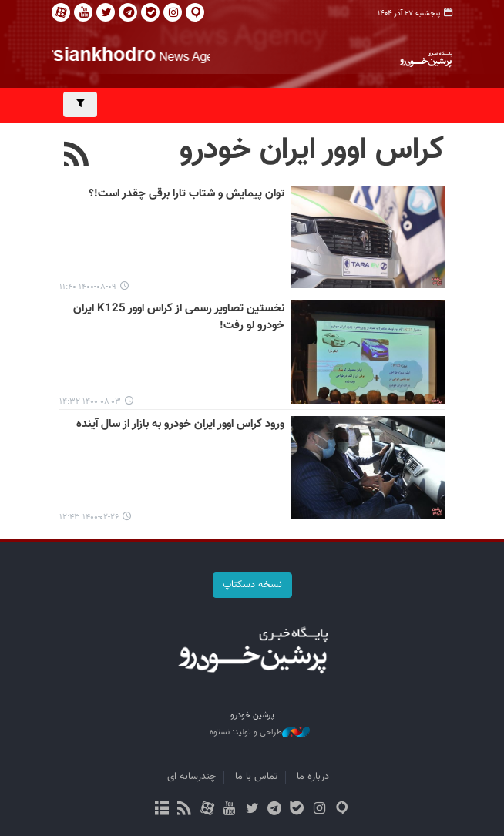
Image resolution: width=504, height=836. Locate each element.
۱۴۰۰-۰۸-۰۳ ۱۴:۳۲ (90, 402)
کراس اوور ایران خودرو (312, 150)
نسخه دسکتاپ (252, 585)
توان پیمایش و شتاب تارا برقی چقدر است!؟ (186, 194)
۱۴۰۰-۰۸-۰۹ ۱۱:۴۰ (88, 287)
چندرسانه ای (192, 777)
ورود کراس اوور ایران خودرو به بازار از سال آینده (180, 425)
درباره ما (313, 777)
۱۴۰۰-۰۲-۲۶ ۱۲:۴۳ (89, 517)
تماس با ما (256, 777)
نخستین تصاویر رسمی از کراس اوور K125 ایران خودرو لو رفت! (179, 317)
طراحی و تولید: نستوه (260, 733)
